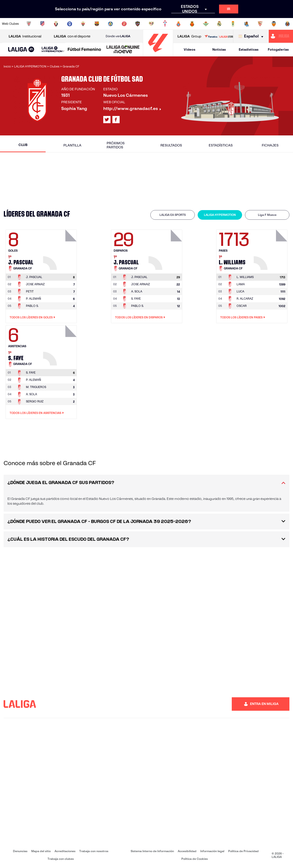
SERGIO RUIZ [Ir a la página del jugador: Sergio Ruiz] (35, 401)
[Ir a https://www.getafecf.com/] (110, 24)
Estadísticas (249, 49)
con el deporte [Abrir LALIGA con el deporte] (72, 36)
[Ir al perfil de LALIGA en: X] (107, 120)
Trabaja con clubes (61, 859)
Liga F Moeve (267, 215)
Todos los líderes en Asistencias (37, 413)
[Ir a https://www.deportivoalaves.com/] (70, 24)
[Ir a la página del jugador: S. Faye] (61, 344)
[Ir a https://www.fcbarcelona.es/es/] (97, 24)
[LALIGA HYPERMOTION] (53, 50)
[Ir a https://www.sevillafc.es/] (260, 24)
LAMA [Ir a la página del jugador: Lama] (241, 284)
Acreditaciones (65, 851)
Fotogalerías (278, 49)
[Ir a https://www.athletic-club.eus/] (29, 24)
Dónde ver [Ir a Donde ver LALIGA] (118, 36)
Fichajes (270, 145)
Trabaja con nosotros (94, 851)
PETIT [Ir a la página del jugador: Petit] (30, 291)
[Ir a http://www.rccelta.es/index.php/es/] (165, 24)
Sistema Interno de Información (152, 851)
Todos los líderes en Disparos (140, 317)
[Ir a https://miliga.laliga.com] (281, 36)
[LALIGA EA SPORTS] (21, 50)
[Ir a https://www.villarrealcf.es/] (287, 24)
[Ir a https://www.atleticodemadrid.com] (42, 24)
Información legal (212, 851)
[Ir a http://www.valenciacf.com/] (274, 24)
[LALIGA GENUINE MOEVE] (123, 50)
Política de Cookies (195, 859)
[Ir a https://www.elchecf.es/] (83, 24)
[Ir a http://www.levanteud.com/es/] (138, 24)
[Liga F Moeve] (84, 50)
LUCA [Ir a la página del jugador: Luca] (240, 291)
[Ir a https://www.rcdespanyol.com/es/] (178, 24)
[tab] (173, 215)
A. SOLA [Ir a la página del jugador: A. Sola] (137, 291)
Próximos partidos (116, 145)
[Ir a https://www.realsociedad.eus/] (247, 24)
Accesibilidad (187, 851)
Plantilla (72, 145)
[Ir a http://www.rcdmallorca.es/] (192, 24)
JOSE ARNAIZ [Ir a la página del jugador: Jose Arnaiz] (35, 284)
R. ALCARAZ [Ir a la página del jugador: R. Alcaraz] (245, 299)
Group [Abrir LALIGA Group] (189, 36)
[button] (21, 50)
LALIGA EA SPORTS (173, 215)
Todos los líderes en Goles (32, 317)
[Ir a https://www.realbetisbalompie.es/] (206, 24)
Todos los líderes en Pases (243, 317)
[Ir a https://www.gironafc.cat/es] (124, 24)
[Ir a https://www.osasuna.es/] (56, 24)
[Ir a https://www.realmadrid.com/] (219, 24)
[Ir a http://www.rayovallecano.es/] (151, 24)
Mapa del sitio (41, 851)
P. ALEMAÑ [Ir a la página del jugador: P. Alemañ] (34, 299)
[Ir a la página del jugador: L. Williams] (271, 249)
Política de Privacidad (243, 851)
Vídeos (189, 49)
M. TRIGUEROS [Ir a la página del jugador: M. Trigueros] (36, 387)
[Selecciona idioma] (252, 36)
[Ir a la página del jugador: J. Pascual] (61, 249)
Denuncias (20, 851)
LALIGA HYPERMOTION (220, 215)
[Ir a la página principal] (158, 54)
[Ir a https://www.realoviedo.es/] (233, 24)
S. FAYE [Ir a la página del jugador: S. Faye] (136, 299)
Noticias (219, 49)
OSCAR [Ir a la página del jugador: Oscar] (242, 306)
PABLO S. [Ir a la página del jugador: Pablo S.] (32, 306)
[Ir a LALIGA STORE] (219, 36)
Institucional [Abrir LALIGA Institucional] (25, 36)
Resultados (171, 145)
